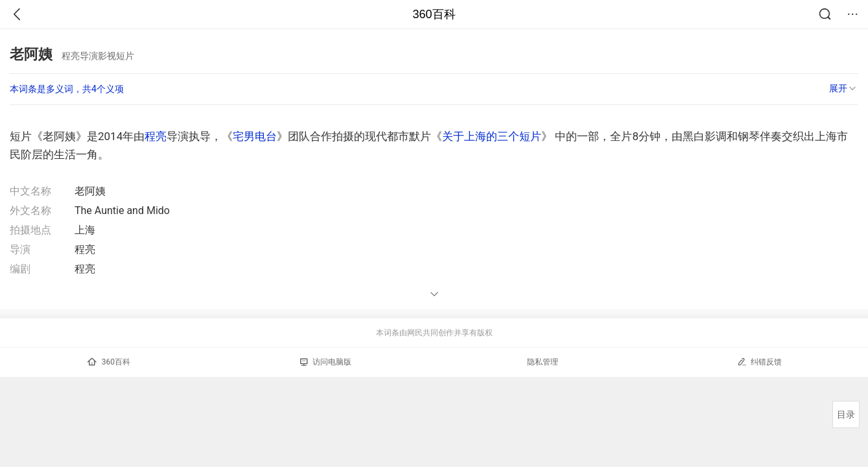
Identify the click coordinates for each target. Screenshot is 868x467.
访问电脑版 (326, 362)
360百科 (434, 14)
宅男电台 (255, 136)
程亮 (156, 136)
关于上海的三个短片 (492, 136)
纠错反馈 (759, 362)
